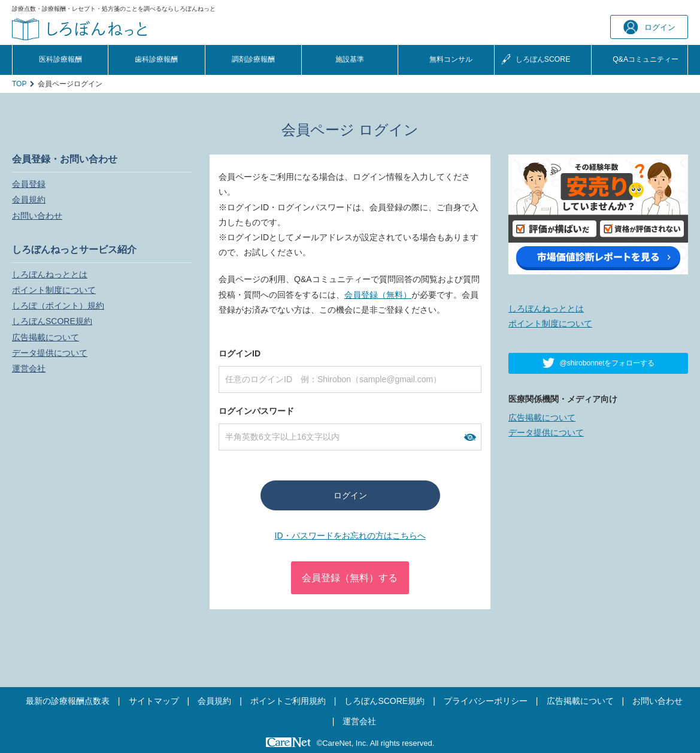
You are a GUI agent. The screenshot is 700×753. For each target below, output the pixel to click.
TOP (19, 84)
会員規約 (29, 199)
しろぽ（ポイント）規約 (58, 306)
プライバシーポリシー (486, 701)
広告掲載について (46, 337)
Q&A (646, 60)
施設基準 (350, 59)
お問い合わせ (37, 216)
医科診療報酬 (60, 59)
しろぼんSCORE (543, 59)
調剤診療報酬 (253, 59)
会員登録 (29, 184)
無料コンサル (451, 59)
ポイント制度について (54, 290)
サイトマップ (154, 701)
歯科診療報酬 (156, 59)
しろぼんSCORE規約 (52, 321)
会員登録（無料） (378, 295)
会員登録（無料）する (350, 578)
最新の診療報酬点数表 (68, 701)
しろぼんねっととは (50, 274)
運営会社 (29, 368)
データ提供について (50, 353)
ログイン (649, 27)
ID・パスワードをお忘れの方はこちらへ (350, 536)
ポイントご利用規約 (288, 701)
